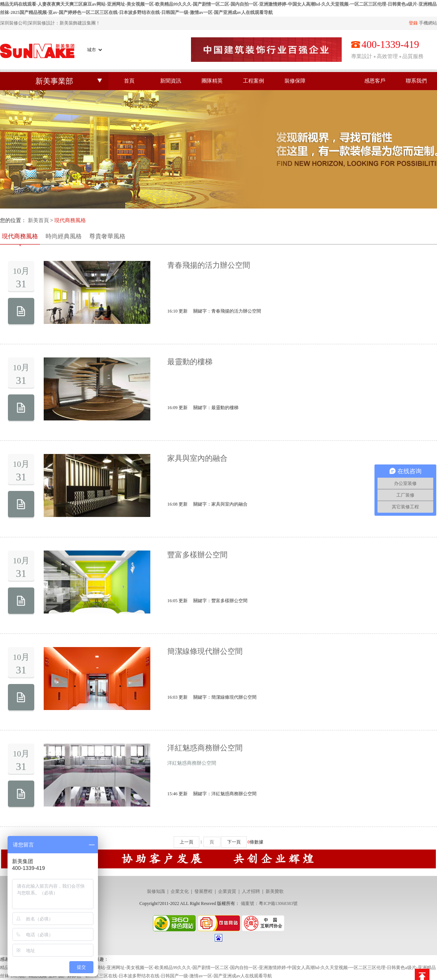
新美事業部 (54, 81)
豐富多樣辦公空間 (197, 555)
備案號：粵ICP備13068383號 (269, 903)
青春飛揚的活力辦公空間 (209, 265)
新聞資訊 (171, 81)
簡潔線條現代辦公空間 (205, 651)
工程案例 (254, 81)
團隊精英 (212, 81)
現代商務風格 (20, 236)
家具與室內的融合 (197, 458)
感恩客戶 (375, 81)
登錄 (413, 23)
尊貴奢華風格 (107, 236)
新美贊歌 (275, 891)
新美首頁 (38, 220)
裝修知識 (156, 891)
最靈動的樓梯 (190, 362)
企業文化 (180, 891)
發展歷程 (203, 891)
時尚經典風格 (64, 236)
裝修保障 (295, 81)
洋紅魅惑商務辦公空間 (205, 748)
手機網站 (428, 23)
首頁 (129, 81)
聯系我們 (416, 81)
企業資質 (227, 891)
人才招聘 (251, 891)
